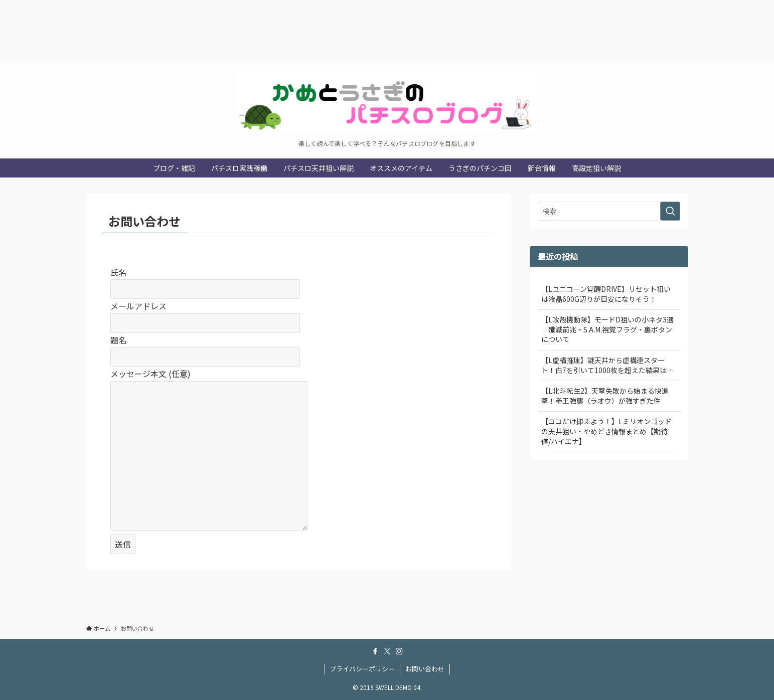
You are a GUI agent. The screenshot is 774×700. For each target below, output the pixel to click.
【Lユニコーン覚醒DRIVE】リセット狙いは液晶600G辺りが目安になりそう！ (606, 294)
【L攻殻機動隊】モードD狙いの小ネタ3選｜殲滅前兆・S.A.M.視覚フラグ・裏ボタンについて (607, 329)
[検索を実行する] (670, 211)
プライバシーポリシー (362, 669)
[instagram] (399, 651)
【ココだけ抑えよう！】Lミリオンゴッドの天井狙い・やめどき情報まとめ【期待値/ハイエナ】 (606, 431)
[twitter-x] (387, 651)
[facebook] (375, 651)
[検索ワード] (609, 211)
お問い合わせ (425, 669)
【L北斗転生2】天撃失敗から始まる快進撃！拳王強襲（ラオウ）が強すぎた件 (605, 396)
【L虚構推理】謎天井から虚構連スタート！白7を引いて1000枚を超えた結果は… (607, 365)
